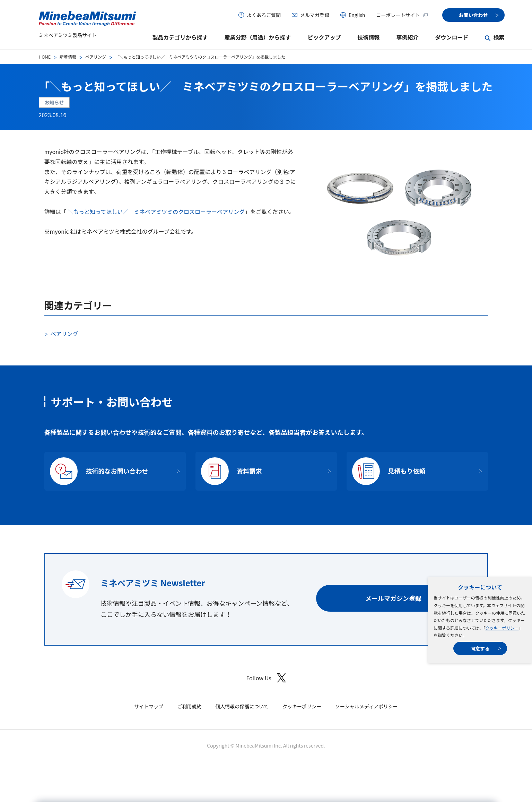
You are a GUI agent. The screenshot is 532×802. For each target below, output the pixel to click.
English (357, 15)
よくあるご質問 (264, 15)
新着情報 (68, 57)
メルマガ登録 (315, 15)
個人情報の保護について (242, 706)
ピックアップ (324, 37)
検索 (499, 37)
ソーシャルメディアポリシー (367, 706)
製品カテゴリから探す (180, 37)
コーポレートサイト (402, 15)
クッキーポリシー (502, 628)
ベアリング (96, 57)
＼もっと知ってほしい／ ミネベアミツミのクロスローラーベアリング (156, 212)
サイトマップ (149, 706)
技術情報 (368, 37)
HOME (45, 57)
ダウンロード (452, 37)
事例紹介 (407, 37)
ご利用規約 (189, 706)
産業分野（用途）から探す (258, 37)
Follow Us (266, 678)
